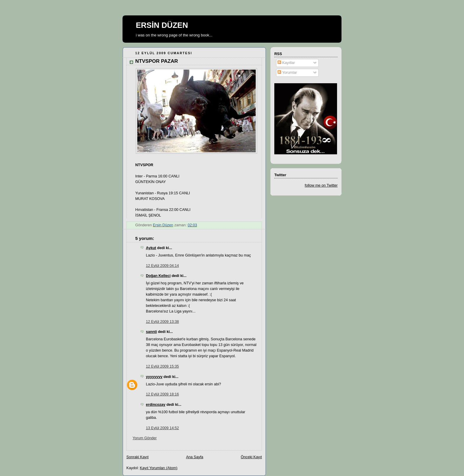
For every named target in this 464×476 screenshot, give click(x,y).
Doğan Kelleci (158, 276)
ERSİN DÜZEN (162, 25)
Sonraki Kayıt (137, 457)
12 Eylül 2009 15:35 (162, 366)
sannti (151, 332)
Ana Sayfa (195, 457)
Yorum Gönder (145, 438)
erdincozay (156, 405)
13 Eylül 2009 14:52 (162, 428)
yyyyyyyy (154, 377)
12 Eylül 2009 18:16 (162, 394)
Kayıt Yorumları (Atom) (159, 468)
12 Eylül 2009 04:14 (162, 266)
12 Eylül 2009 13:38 (162, 322)
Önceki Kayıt (251, 457)
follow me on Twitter (321, 185)
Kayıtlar (286, 63)
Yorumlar (287, 73)
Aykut (151, 248)
